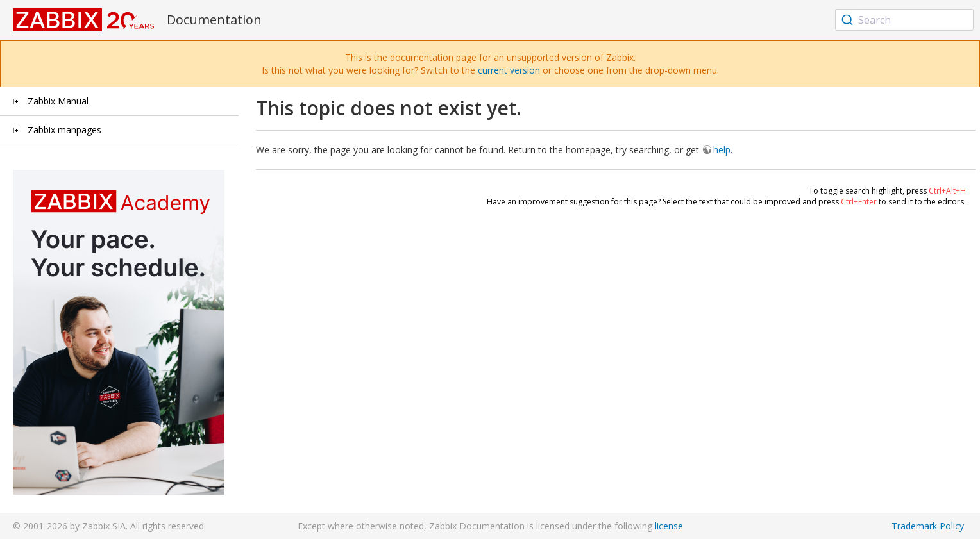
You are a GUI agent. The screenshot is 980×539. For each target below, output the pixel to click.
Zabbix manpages (64, 130)
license (669, 526)
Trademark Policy (928, 526)
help (722, 150)
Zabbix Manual (58, 101)
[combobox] (904, 20)
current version (509, 70)
